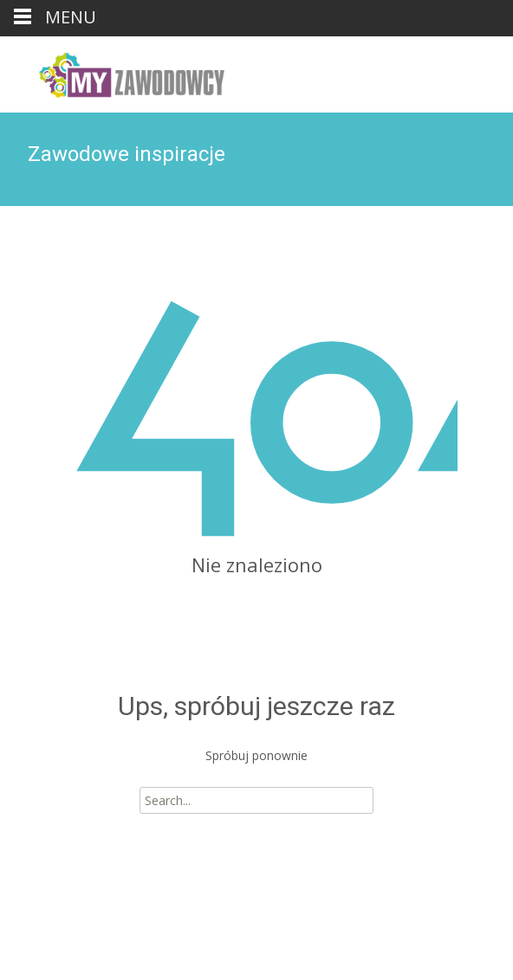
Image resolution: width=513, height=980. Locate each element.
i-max (203, 944)
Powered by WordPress (87, 944)
